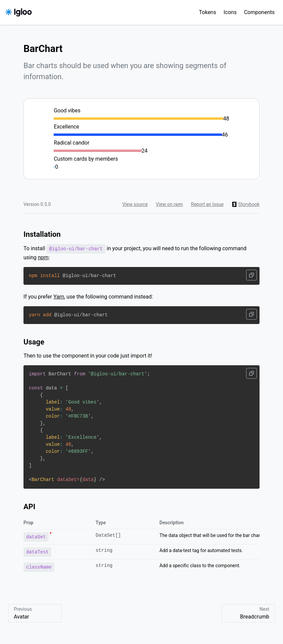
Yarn (59, 297)
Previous (35, 614)
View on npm (169, 204)
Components (259, 12)
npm (43, 257)
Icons (230, 12)
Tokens (207, 12)
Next (248, 614)
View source (135, 204)
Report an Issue (207, 204)
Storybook (246, 204)
